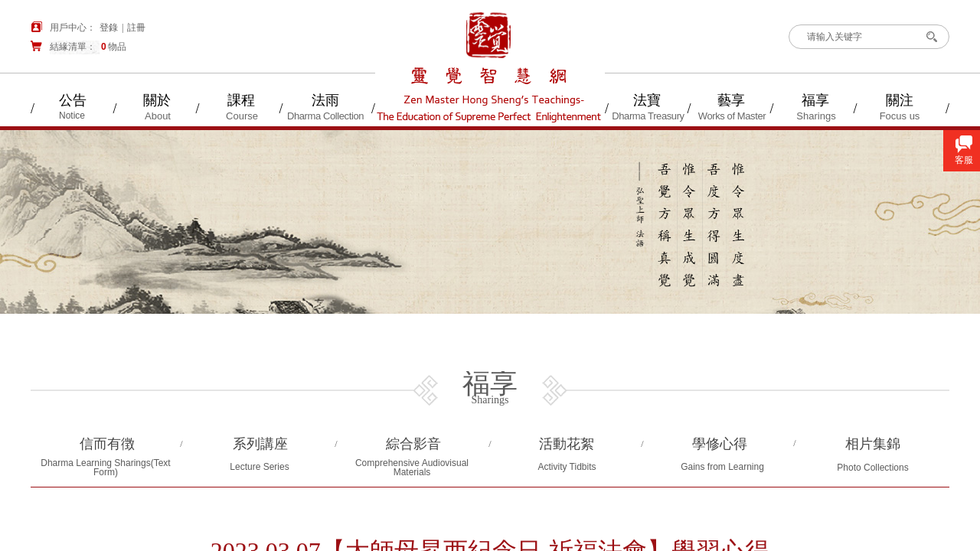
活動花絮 (567, 444)
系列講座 (260, 444)
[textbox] (857, 37)
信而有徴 (107, 444)
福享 (815, 100)
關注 (900, 100)
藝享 (731, 100)
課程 (241, 100)
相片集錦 (873, 444)
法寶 (647, 100)
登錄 (109, 28)
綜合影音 (413, 444)
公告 (73, 100)
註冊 (136, 28)
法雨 (325, 100)
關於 (157, 100)
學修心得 (720, 444)
